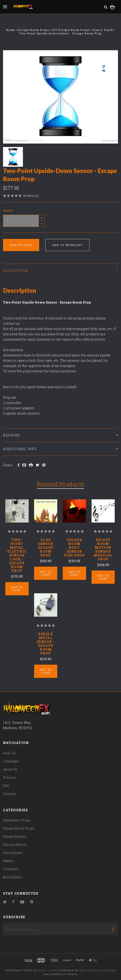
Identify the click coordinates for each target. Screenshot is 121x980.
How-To (9, 753)
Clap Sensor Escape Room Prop (46, 547)
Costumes (11, 869)
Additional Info (61, 449)
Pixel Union (48, 970)
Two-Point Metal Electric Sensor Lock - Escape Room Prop (17, 555)
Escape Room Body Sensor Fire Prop (75, 547)
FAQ (6, 786)
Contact (9, 794)
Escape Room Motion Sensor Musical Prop (103, 549)
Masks (8, 861)
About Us (10, 769)
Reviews (61, 435)
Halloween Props (17, 820)
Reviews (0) (31, 196)
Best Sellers (12, 877)
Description (61, 271)
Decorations (13, 853)
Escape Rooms (15, 836)
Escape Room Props (19, 828)
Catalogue (11, 761)
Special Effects (15, 844)
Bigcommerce (91, 970)
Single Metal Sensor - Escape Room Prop (46, 644)
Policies (9, 777)
